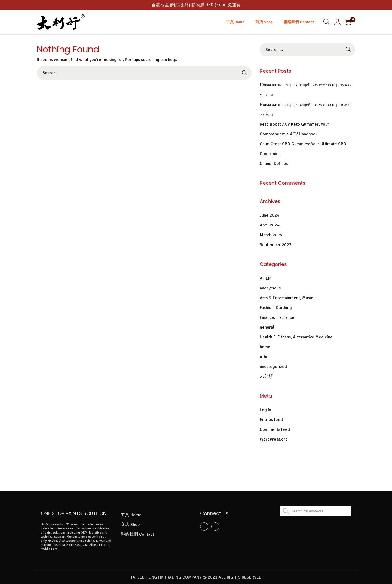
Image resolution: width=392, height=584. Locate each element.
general (267, 327)
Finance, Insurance (277, 317)
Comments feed (275, 429)
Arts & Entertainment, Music (286, 298)
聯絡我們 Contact (137, 534)
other (265, 357)
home (265, 347)
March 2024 (271, 235)
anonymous (270, 288)
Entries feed (271, 420)
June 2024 (269, 215)
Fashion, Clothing (276, 308)
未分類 (266, 376)
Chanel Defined (274, 164)
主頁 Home (131, 515)
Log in (265, 410)
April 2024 (270, 225)
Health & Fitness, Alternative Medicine (296, 337)
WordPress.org (274, 439)
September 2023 (276, 245)
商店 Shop (130, 525)
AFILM (266, 278)
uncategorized (273, 367)
